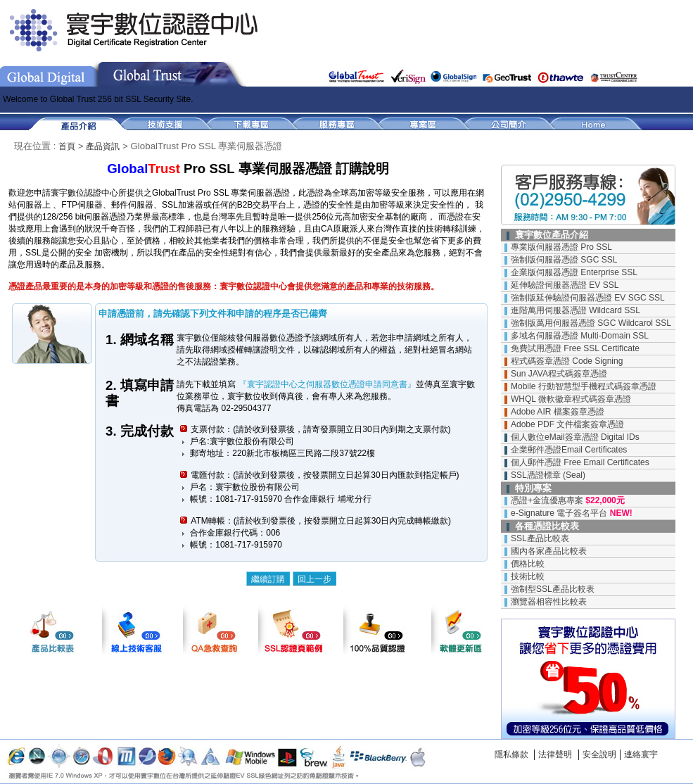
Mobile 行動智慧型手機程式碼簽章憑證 (584, 386)
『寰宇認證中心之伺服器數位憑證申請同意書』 (325, 384)
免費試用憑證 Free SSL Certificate (575, 348)
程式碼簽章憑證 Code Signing (567, 361)
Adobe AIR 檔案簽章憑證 (558, 412)
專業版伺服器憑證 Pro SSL (561, 247)
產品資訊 (103, 146)
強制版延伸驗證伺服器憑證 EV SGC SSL (588, 298)
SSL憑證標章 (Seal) (548, 475)
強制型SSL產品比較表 (553, 589)
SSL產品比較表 (540, 538)
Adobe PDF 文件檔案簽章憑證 (567, 424)
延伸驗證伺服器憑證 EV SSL (565, 285)
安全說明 (599, 754)
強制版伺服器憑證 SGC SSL (564, 260)
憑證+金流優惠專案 (547, 500)
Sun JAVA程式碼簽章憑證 (559, 374)
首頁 (67, 146)
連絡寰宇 (641, 754)
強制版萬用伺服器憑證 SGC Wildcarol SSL (591, 323)
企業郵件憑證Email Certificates (569, 450)
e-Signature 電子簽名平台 (559, 513)
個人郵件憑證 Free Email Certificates (580, 462)
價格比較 (528, 564)
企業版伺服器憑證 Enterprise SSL (574, 272)
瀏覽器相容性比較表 (549, 602)
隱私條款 (511, 754)
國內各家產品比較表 (549, 551)
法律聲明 (555, 754)
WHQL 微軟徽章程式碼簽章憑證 (571, 399)
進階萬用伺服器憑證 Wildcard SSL (576, 310)
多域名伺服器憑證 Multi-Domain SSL (580, 336)
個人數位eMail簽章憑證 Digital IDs (575, 437)
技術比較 (528, 576)
